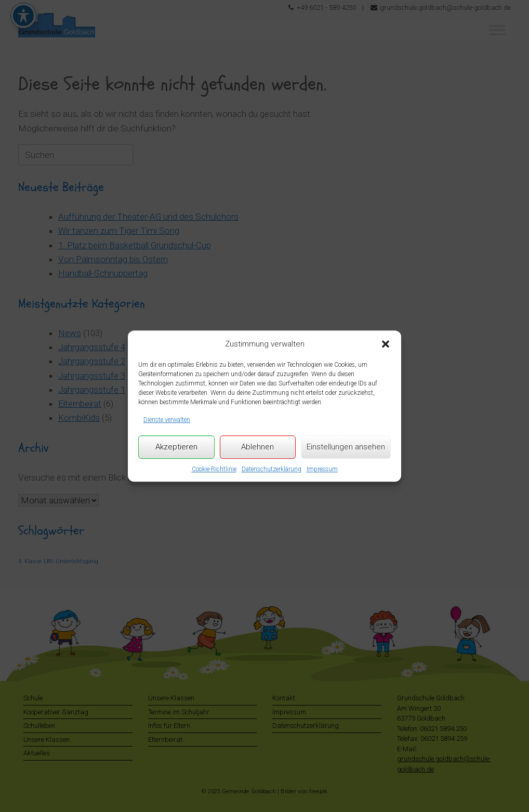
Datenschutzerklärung (272, 469)
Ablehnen (257, 447)
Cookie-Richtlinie (214, 469)
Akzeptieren (176, 447)
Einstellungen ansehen (346, 447)
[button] (386, 344)
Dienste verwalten (167, 420)
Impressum (322, 469)
